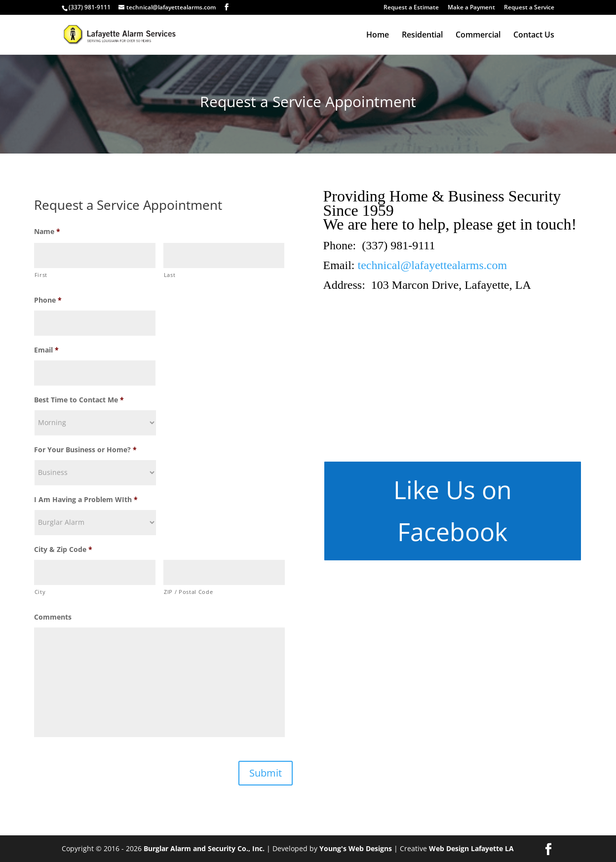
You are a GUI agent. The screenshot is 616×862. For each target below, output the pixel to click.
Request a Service (529, 8)
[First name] (95, 255)
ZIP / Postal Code (188, 592)
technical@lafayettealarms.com (433, 265)
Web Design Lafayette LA (471, 848)
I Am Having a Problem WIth (86, 500)
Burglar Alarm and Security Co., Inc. (204, 848)
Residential (422, 36)
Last (170, 275)
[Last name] (224, 255)
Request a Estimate (411, 8)
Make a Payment (471, 8)
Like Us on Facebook (453, 511)
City (40, 592)
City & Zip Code (63, 549)
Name (47, 232)
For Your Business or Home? (85, 450)
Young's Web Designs (356, 848)
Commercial (478, 36)
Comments (53, 617)
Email (46, 350)
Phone (48, 300)
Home (378, 36)
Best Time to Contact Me (79, 400)
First (41, 275)
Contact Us (534, 36)
